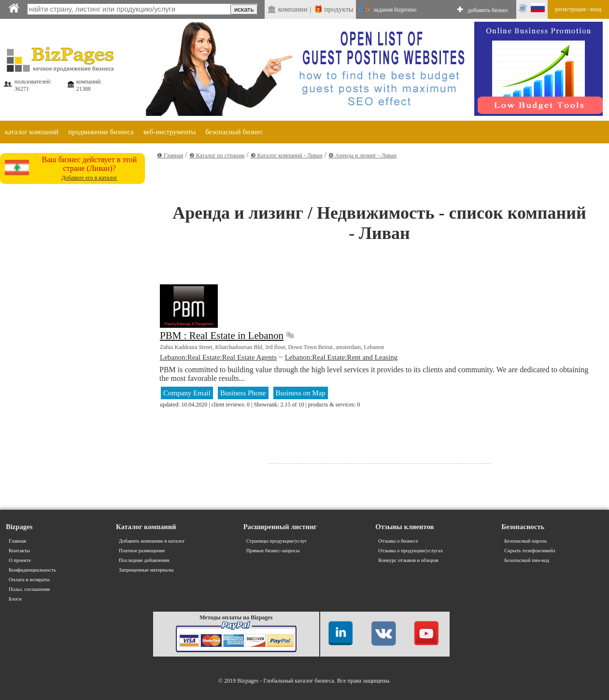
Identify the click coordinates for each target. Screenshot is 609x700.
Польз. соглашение (29, 589)
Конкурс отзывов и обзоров (408, 560)
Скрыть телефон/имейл (530, 551)
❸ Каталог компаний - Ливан (287, 155)
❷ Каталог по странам (217, 155)
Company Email (187, 393)
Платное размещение (142, 551)
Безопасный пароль (525, 541)
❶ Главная (170, 155)
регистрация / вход (578, 9)
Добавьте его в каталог (89, 178)
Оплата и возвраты (29, 580)
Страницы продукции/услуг (277, 541)
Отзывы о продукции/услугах (411, 551)
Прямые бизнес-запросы (273, 551)
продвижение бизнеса (101, 132)
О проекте (20, 560)
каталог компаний (32, 132)
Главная (17, 541)
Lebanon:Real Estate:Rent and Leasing (341, 357)
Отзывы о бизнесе (398, 541)
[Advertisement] (72, 248)
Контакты (19, 551)
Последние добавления (144, 560)
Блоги (15, 599)
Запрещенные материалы (146, 570)
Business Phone (243, 393)
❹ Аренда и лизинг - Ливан (362, 155)
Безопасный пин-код (527, 560)
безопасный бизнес (234, 132)
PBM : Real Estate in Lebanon (222, 336)
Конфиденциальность (32, 570)
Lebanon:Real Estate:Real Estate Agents (218, 357)
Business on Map (301, 393)
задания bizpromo (395, 10)
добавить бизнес (488, 10)
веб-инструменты (170, 132)
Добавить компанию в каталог (152, 541)
